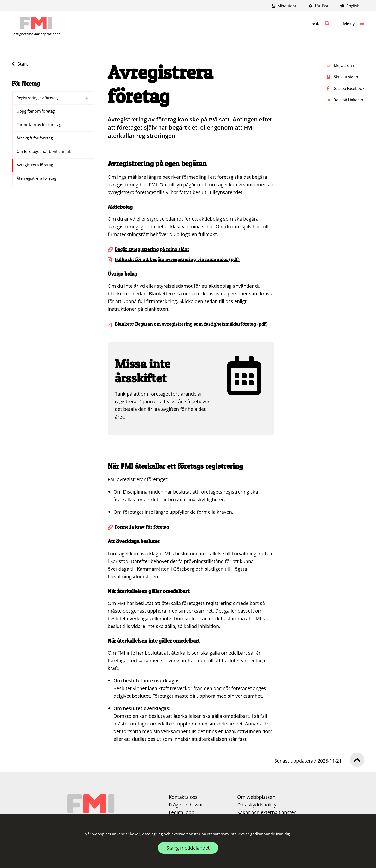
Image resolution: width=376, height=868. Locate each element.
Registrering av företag (38, 98)
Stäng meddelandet (188, 848)
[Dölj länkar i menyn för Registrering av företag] (87, 98)
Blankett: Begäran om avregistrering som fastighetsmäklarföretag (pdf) (191, 324)
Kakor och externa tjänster (266, 812)
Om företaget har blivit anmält (44, 151)
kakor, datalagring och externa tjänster (165, 834)
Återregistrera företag (37, 178)
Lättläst (318, 6)
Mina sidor (284, 6)
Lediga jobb (182, 812)
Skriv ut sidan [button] (342, 77)
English (350, 6)
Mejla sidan (340, 65)
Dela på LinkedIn (345, 100)
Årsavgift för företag (35, 138)
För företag (26, 83)
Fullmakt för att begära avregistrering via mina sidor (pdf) (177, 259)
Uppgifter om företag (36, 111)
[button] (320, 23)
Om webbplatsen (256, 797)
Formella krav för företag (39, 125)
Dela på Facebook (345, 88)
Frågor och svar (186, 805)
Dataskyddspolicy (257, 805)
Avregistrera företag (35, 165)
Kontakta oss (183, 797)
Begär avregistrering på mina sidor (152, 249)
